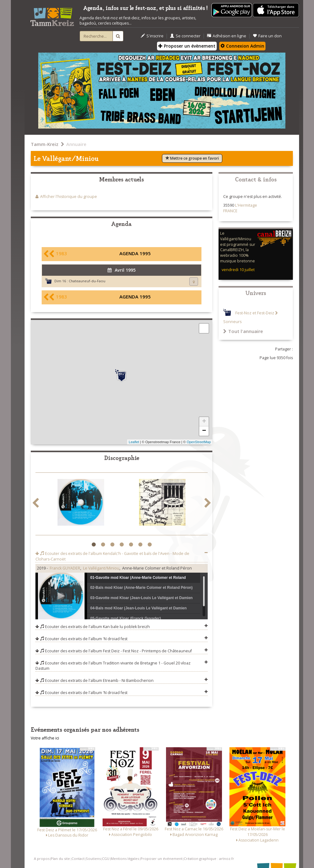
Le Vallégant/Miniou (101, 568)
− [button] (204, 431)
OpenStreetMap (199, 442)
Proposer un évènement (187, 46)
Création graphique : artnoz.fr (209, 859)
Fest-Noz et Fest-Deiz (255, 313)
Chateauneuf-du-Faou (87, 281)
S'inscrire (152, 36)
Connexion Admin (242, 46)
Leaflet (134, 442)
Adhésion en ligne (227, 36)
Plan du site (60, 859)
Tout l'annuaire (243, 331)
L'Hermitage (246, 205)
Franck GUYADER (65, 568)
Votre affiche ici (45, 738)
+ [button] (204, 422)
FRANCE (230, 211)
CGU (106, 859)
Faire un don (267, 36)
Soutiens (93, 859)
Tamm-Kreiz (45, 144)
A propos (42, 859)
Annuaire (76, 144)
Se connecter (185, 36)
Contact (78, 859)
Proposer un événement (162, 859)
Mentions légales (125, 859)
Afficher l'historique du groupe (69, 197)
